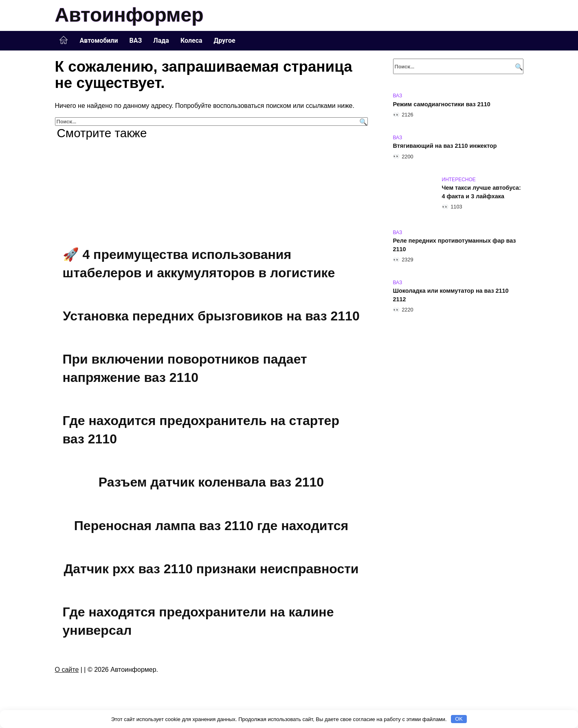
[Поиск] (362, 122)
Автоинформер (129, 15)
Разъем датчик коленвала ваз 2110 (211, 485)
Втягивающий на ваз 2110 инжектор (445, 146)
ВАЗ (136, 41)
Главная (64, 40)
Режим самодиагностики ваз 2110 (442, 104)
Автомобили (99, 41)
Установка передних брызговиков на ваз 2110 (211, 316)
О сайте (67, 674)
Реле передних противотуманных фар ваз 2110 (455, 245)
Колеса (191, 41)
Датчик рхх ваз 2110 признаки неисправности (211, 572)
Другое (225, 41)
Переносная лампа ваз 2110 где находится (211, 528)
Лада (161, 41)
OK (459, 719)
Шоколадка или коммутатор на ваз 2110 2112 (451, 295)
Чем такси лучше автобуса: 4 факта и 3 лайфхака (481, 192)
